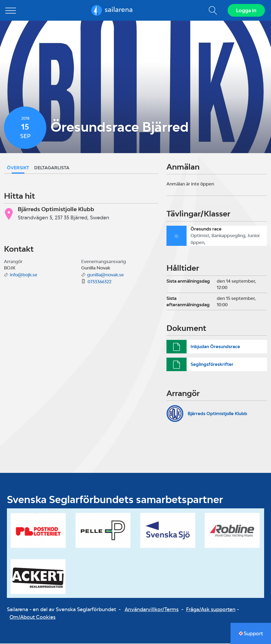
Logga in (246, 11)
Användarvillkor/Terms (152, 610)
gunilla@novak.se (105, 275)
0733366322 (100, 282)
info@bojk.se (24, 275)
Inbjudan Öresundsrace (215, 347)
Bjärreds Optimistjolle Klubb (217, 414)
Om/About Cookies (33, 618)
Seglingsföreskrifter (212, 365)
